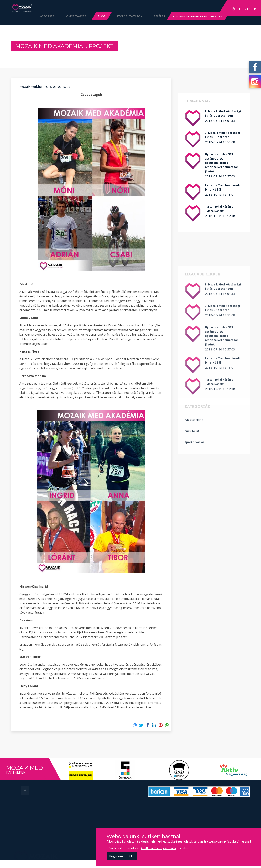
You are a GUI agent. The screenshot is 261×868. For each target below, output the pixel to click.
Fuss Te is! (192, 473)
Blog (95, 16)
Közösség (41, 16)
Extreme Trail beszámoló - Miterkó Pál (224, 187)
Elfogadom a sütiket (122, 856)
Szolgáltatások (123, 16)
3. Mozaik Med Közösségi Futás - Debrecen (222, 135)
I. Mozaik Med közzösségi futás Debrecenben (223, 114)
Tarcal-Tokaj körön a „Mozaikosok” (219, 209)
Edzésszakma (194, 462)
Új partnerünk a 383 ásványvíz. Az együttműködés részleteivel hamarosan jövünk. (222, 163)
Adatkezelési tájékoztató (158, 848)
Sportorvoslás (194, 484)
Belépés (153, 16)
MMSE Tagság (70, 16)
